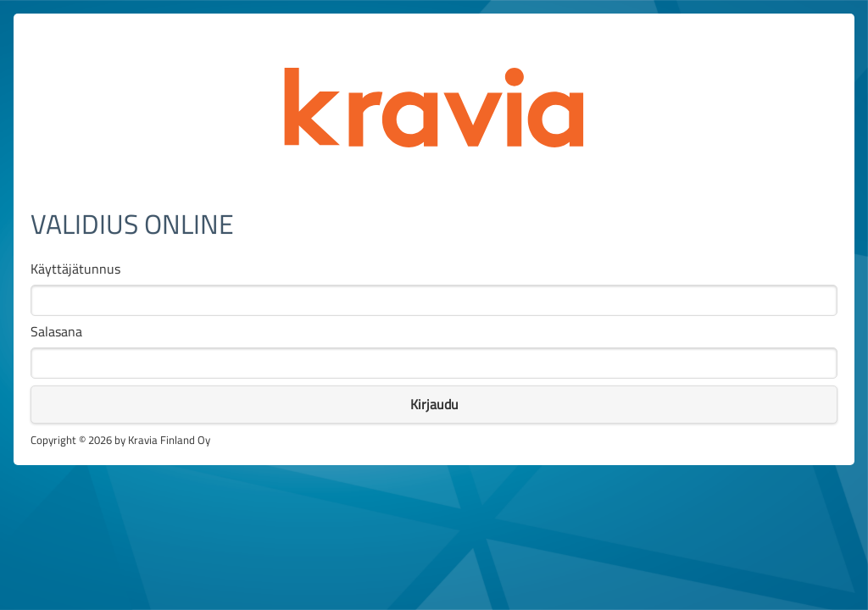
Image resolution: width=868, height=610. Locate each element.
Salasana (56, 332)
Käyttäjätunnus (75, 269)
